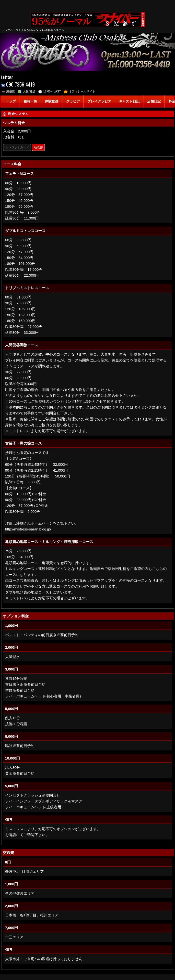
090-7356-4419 (18, 84)
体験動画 (52, 101)
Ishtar (33, 30)
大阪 (24, 30)
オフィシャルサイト (79, 91)
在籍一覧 (30, 101)
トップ (11, 101)
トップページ (10, 30)
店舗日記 (154, 101)
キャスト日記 (129, 101)
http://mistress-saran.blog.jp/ (28, 529)
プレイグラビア (99, 101)
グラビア (73, 101)
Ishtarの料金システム (51, 30)
